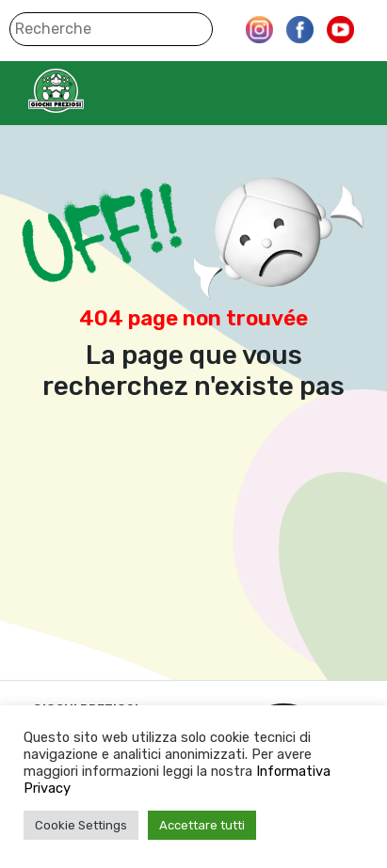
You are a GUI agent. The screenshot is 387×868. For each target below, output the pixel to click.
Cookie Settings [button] (81, 825)
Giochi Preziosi (93, 91)
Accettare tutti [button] (202, 825)
